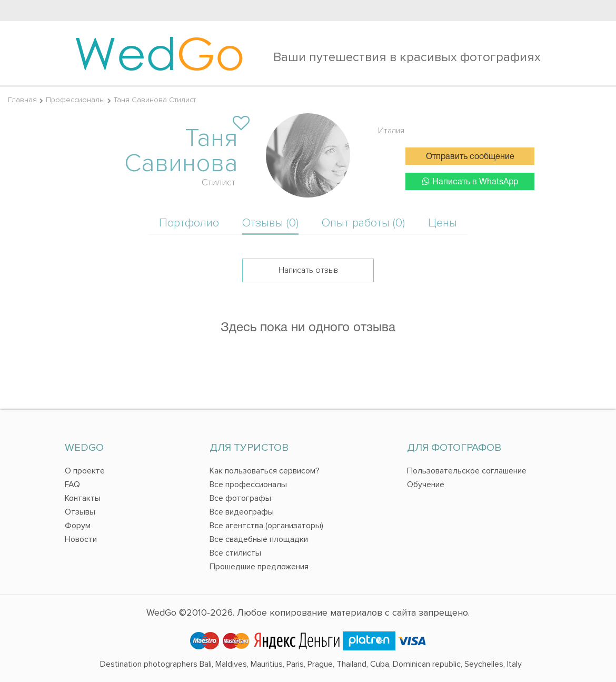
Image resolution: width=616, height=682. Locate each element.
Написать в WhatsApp (470, 181)
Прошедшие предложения (259, 567)
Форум (78, 526)
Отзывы (80, 512)
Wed (159, 53)
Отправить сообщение (470, 157)
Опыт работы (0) (363, 223)
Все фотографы (240, 498)
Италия (391, 131)
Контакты (83, 498)
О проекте (85, 471)
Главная (22, 100)
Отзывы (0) (270, 223)
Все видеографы (242, 512)
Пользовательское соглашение (467, 471)
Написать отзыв (308, 270)
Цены (443, 223)
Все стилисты (235, 553)
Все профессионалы (248, 485)
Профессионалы (75, 100)
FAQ (72, 485)
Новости (81, 539)
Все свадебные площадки (259, 539)
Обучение (426, 485)
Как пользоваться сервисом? (265, 471)
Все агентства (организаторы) (266, 526)
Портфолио (189, 223)
